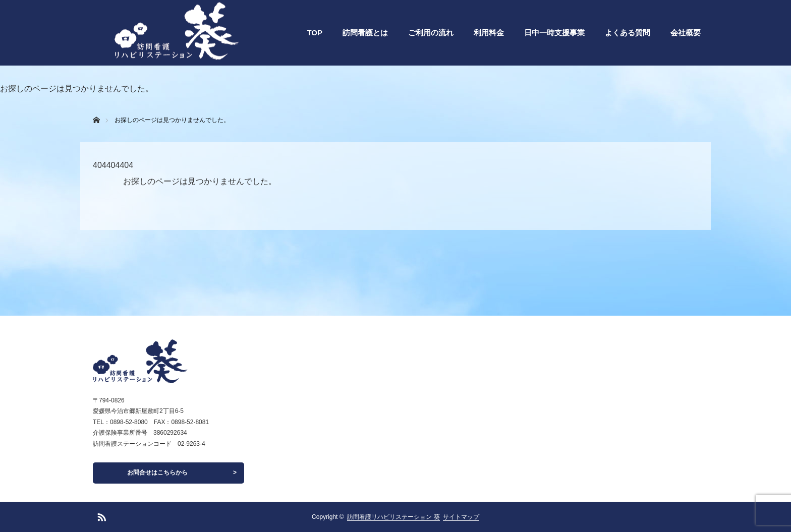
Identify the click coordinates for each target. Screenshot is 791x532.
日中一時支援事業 (554, 33)
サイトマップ (461, 517)
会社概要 (686, 33)
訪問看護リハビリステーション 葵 (393, 517)
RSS (100, 515)
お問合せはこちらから (157, 472)
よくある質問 (628, 33)
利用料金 (489, 33)
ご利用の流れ (431, 33)
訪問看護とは (365, 33)
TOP (315, 33)
